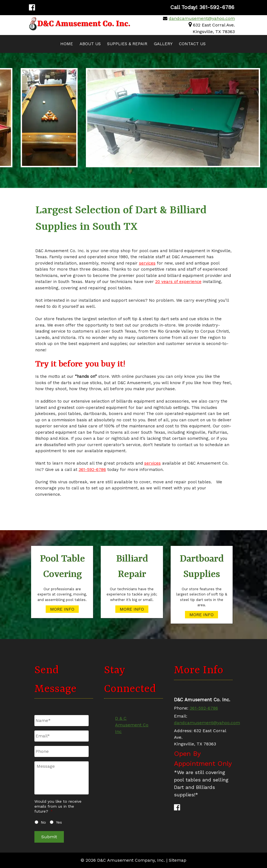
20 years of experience (178, 282)
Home (67, 44)
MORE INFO (62, 609)
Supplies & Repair (127, 44)
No (43, 822)
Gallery (163, 44)
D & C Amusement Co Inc (132, 725)
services (147, 263)
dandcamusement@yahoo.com (202, 18)
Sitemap (178, 860)
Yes (59, 822)
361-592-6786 (92, 470)
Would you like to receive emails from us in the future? (58, 806)
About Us (90, 44)
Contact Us (192, 44)
